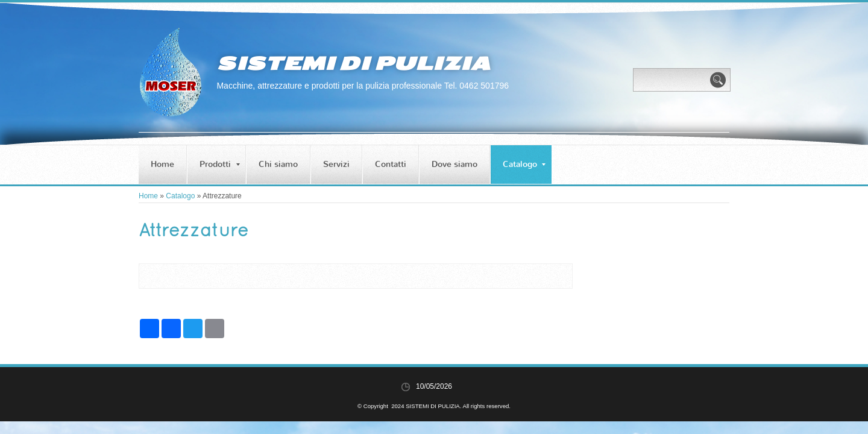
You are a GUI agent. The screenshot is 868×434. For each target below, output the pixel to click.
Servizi (336, 164)
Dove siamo (454, 164)
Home (162, 164)
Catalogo (524, 164)
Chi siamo (278, 164)
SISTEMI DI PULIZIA (353, 63)
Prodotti (220, 164)
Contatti (391, 164)
